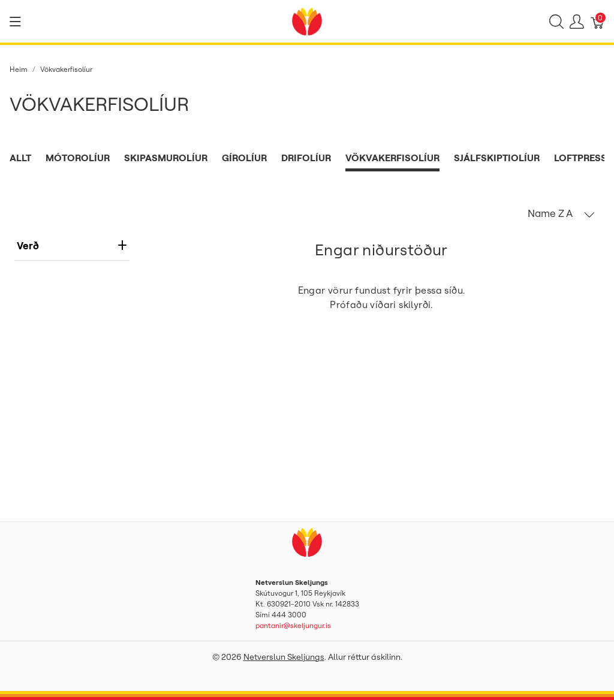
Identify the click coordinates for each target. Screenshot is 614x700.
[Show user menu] (577, 22)
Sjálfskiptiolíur (497, 158)
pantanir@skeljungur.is (293, 625)
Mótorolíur (78, 158)
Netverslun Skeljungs (284, 657)
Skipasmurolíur (166, 158)
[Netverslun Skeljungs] (307, 20)
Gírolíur (244, 158)
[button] (561, 213)
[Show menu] (15, 22)
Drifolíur (306, 158)
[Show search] (556, 22)
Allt (20, 158)
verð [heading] (72, 245)
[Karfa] (598, 22)
